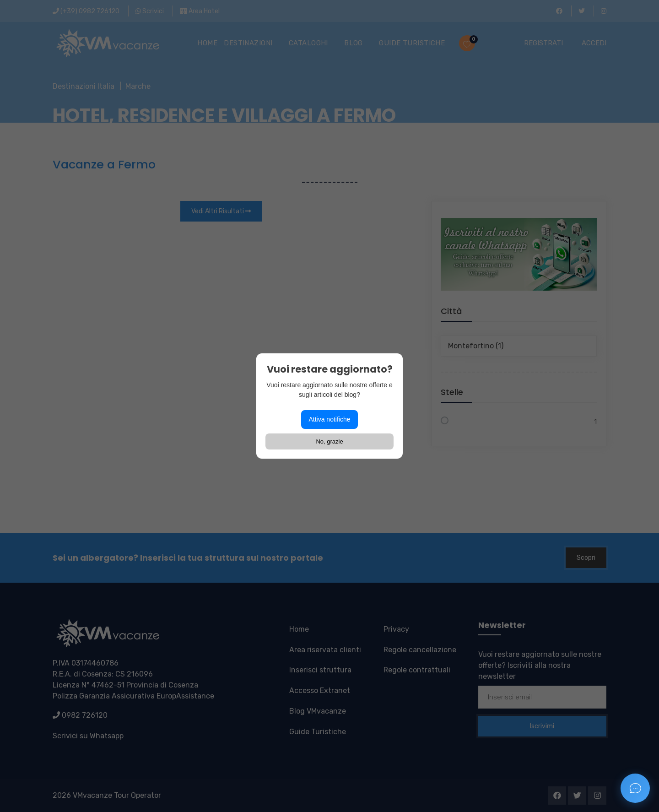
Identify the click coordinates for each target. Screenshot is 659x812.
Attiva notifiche (329, 419)
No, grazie (329, 441)
